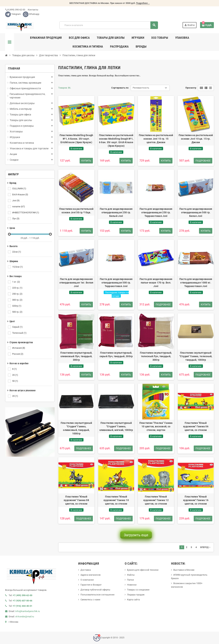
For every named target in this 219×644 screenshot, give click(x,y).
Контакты (33, 10)
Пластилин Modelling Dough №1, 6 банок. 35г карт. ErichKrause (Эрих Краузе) (76, 139)
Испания (19, 348)
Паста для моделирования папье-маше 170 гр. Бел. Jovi (156, 283)
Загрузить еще (136, 535)
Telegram (13, 14)
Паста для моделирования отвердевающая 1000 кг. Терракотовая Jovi (196, 283)
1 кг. (16, 282)
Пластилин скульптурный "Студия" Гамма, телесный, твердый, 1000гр (196, 356)
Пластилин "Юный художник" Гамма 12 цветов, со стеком (156, 500)
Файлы (131, 575)
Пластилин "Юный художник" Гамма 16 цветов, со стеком (196, 500)
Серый (18, 327)
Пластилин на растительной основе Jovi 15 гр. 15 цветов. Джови (156, 139)
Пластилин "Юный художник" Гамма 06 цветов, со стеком (196, 426)
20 (15, 375)
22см (17, 252)
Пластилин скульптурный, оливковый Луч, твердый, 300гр (76, 356)
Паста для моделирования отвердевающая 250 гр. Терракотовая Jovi (156, 212)
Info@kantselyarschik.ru (28, 611)
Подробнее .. (143, 3)
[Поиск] (109, 25)
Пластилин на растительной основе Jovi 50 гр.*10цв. (76, 211)
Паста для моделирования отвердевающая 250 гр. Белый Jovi (116, 212)
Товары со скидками (138, 590)
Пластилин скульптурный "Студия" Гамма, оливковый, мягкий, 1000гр (116, 426)
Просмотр (191, 88)
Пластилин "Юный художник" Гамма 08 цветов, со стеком (76, 500)
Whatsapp (31, 14)
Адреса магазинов (90, 575)
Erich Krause (20, 195)
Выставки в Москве (184, 570)
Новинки (132, 585)
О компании (87, 580)
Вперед (206, 547)
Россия (18, 354)
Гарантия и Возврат (91, 585)
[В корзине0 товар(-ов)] (207, 25)
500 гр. (18, 312)
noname (19, 207)
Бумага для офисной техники (143, 570)
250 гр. (18, 294)
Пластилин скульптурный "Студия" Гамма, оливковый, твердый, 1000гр (76, 428)
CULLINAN (19, 189)
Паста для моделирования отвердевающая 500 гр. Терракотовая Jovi (116, 283)
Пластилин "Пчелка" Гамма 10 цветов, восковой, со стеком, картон (156, 426)
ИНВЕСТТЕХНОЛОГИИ (26, 213)
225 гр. (18, 288)
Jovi (16, 201)
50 (15, 381)
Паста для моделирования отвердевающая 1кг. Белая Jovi (76, 283)
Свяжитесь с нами (90, 600)
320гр (17, 306)
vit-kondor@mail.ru (25, 617)
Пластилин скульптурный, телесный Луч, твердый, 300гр (156, 356)
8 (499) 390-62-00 (15, 10)
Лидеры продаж (136, 595)
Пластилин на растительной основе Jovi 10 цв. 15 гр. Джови (196, 139)
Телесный (20, 333)
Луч (16, 219)
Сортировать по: (120, 88)
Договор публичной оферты (95, 590)
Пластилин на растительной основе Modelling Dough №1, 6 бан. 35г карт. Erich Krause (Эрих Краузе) (116, 140)
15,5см (18, 267)
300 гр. (18, 300)
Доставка (86, 570)
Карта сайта (133, 600)
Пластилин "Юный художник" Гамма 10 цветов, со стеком (116, 500)
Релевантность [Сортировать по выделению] (141, 88)
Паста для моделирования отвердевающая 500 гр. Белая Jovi (196, 212)
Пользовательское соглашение (97, 595)
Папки (130, 580)
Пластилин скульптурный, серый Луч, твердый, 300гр (116, 355)
